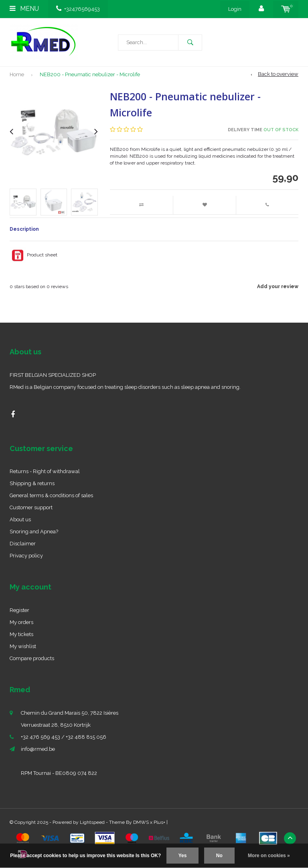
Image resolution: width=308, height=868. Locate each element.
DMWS (141, 822)
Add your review (278, 287)
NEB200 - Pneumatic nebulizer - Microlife (90, 74)
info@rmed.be (38, 749)
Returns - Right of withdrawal (45, 471)
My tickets (21, 634)
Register (19, 610)
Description (24, 229)
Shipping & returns (32, 483)
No (219, 856)
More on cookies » (269, 856)
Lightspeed (92, 822)
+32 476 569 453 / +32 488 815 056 (64, 737)
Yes (183, 856)
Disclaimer (23, 544)
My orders (21, 622)
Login (235, 9)
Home (17, 74)
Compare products (32, 658)
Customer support (31, 507)
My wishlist (23, 646)
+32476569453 (78, 9)
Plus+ (159, 822)
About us (20, 519)
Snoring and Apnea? (34, 532)
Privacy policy (26, 556)
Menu (24, 9)
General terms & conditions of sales (51, 495)
